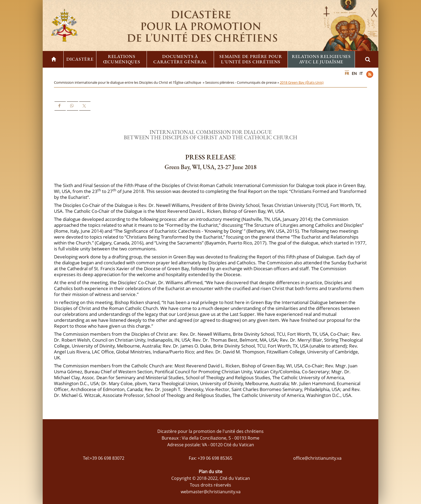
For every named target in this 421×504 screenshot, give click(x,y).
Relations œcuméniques (122, 59)
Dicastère (80, 59)
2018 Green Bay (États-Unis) (302, 82)
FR (347, 73)
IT (361, 73)
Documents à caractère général (180, 59)
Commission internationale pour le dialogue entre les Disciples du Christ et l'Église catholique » (130, 82)
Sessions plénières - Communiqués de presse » (242, 82)
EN (354, 73)
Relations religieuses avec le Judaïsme (321, 59)
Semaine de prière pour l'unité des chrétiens (251, 59)
